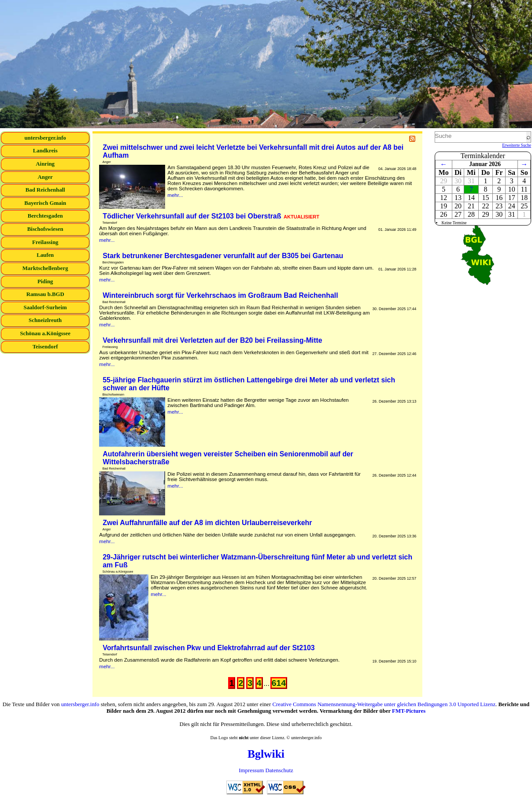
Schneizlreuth (45, 320)
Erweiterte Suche (517, 145)
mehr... (175, 195)
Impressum (251, 770)
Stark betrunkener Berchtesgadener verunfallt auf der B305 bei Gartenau (223, 256)
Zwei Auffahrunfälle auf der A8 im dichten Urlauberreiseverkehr (207, 523)
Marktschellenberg (45, 268)
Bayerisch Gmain (45, 203)
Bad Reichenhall (45, 190)
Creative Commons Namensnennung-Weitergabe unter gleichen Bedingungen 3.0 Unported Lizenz (384, 704)
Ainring (45, 164)
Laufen (45, 255)
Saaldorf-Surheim (45, 307)
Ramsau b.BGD (45, 294)
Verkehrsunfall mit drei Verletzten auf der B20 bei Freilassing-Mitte (212, 340)
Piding (45, 281)
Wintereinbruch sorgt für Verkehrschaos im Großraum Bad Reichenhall (220, 295)
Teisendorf (45, 347)
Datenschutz (279, 770)
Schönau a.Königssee (45, 333)
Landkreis (45, 151)
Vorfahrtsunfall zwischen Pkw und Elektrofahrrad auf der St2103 (209, 648)
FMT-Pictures (409, 711)
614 (279, 683)
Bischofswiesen (45, 229)
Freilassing (45, 242)
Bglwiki (266, 754)
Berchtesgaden (45, 216)
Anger (45, 177)
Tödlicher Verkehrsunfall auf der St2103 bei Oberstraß (211, 216)
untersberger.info (45, 138)
